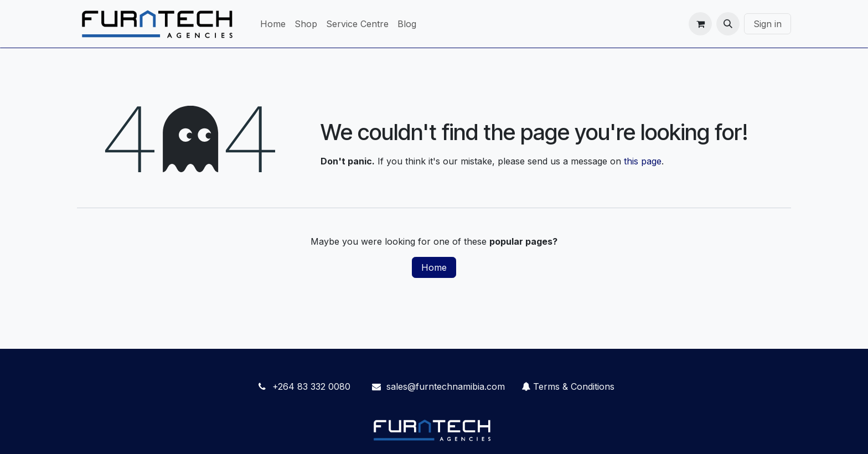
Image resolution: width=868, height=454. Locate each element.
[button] (728, 24)
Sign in (768, 24)
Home (434, 267)
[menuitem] (273, 24)
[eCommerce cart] (700, 24)
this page (643, 161)
